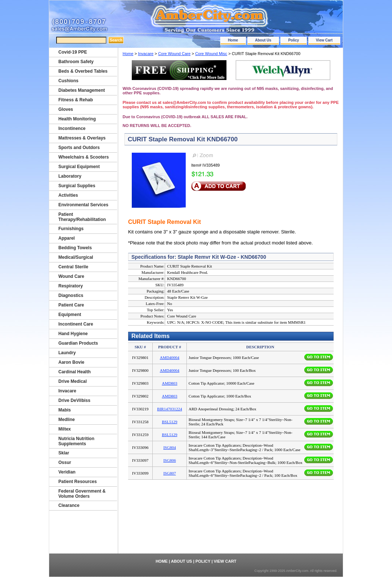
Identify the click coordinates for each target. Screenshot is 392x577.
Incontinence (72, 128)
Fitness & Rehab (76, 100)
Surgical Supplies (77, 186)
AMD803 (170, 383)
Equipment (70, 315)
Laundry (67, 353)
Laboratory (70, 176)
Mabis (65, 410)
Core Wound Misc (211, 54)
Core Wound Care (174, 54)
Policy (293, 40)
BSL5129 (170, 422)
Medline (67, 420)
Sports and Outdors (79, 148)
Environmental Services (83, 205)
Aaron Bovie (71, 362)
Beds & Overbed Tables (83, 71)
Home (233, 40)
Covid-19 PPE (73, 52)
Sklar (64, 453)
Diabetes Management (82, 90)
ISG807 (170, 473)
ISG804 (170, 447)
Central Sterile (73, 267)
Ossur (65, 462)
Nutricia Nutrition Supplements (76, 441)
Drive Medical (72, 381)
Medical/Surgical (76, 257)
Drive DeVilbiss (74, 400)
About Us (263, 40)
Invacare (146, 54)
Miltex (65, 429)
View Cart (324, 40)
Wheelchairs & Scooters (84, 157)
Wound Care (71, 276)
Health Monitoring (77, 119)
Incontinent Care (76, 324)
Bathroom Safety (76, 62)
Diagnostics (71, 295)
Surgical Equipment (79, 167)
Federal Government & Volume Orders (82, 494)
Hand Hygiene (73, 334)
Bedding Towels (75, 248)
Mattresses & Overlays (82, 138)
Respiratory (71, 286)
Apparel (67, 238)
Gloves (66, 109)
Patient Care (71, 305)
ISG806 (170, 460)
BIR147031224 (170, 409)
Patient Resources (78, 482)
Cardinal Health (75, 372)
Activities (68, 195)
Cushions (68, 81)
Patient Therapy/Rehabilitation (82, 217)
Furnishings (71, 229)
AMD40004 (169, 358)
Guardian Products (78, 343)
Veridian (67, 472)
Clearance (69, 505)
